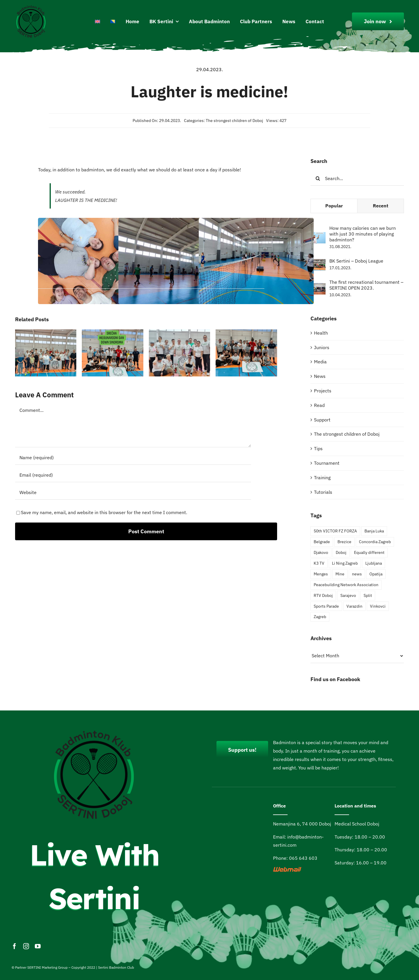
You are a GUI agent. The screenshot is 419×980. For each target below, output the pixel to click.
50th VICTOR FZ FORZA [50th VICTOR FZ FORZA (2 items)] (335, 531)
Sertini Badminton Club (116, 967)
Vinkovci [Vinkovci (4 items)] (378, 606)
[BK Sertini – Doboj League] (318, 263)
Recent (381, 206)
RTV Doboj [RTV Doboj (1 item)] (323, 595)
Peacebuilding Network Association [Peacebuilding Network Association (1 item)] (346, 585)
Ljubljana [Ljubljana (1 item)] (374, 563)
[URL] (133, 492)
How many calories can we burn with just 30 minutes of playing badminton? (363, 234)
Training (322, 478)
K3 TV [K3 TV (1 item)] (319, 563)
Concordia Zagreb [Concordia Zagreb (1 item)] (375, 542)
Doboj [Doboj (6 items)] (341, 552)
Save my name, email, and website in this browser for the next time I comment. (104, 512)
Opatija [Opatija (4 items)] (376, 574)
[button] (19, 353)
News (320, 376)
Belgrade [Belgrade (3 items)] (322, 542)
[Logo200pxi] (31, 7)
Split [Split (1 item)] (368, 595)
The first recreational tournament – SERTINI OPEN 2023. (366, 285)
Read (319, 405)
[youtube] (38, 946)
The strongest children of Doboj (234, 121)
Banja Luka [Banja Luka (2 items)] (374, 531)
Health (321, 333)
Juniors (322, 347)
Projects (323, 391)
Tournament (327, 463)
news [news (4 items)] (357, 574)
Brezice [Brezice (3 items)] (344, 542)
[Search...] (357, 178)
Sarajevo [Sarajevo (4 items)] (348, 595)
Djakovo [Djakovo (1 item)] (321, 552)
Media (320, 362)
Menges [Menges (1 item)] (321, 574)
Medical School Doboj (357, 824)
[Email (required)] (133, 475)
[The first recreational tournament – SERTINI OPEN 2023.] (318, 287)
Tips (318, 448)
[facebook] (15, 946)
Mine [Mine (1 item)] (340, 574)
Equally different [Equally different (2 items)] (369, 552)
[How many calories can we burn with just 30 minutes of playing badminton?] (318, 236)
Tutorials (323, 492)
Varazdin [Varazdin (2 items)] (354, 606)
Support (322, 420)
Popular (334, 206)
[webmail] (288, 869)
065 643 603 (303, 858)
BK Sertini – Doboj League (356, 261)
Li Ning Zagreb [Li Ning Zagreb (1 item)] (345, 563)
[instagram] (26, 946)
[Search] (318, 178)
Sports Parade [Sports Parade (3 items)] (326, 606)
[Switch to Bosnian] (113, 22)
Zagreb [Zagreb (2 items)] (320, 616)
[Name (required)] (133, 457)
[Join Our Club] (378, 21)
